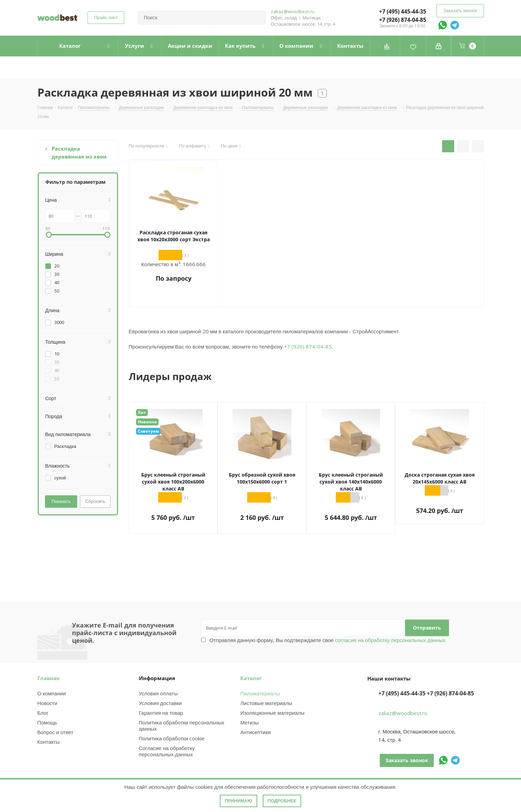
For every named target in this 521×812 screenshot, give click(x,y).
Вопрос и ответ (55, 732)
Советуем (148, 431)
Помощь (47, 722)
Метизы (249, 722)
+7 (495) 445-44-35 (403, 11)
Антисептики (255, 732)
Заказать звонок (460, 10)
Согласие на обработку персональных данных (167, 751)
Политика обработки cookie (172, 738)
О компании (52, 693)
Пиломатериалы (260, 693)
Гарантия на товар (161, 713)
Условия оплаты (158, 693)
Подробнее (282, 801)
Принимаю (239, 801)
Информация (157, 678)
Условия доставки (160, 703)
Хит (142, 412)
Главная (48, 678)
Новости (47, 703)
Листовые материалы (266, 703)
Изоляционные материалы (272, 713)
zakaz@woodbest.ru (293, 11)
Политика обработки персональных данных (182, 725)
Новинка (147, 422)
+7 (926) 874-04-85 (403, 20)
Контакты (49, 742)
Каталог (251, 678)
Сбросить (95, 501)
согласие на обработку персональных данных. (390, 640)
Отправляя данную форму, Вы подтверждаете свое (328, 640)
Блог (43, 713)
